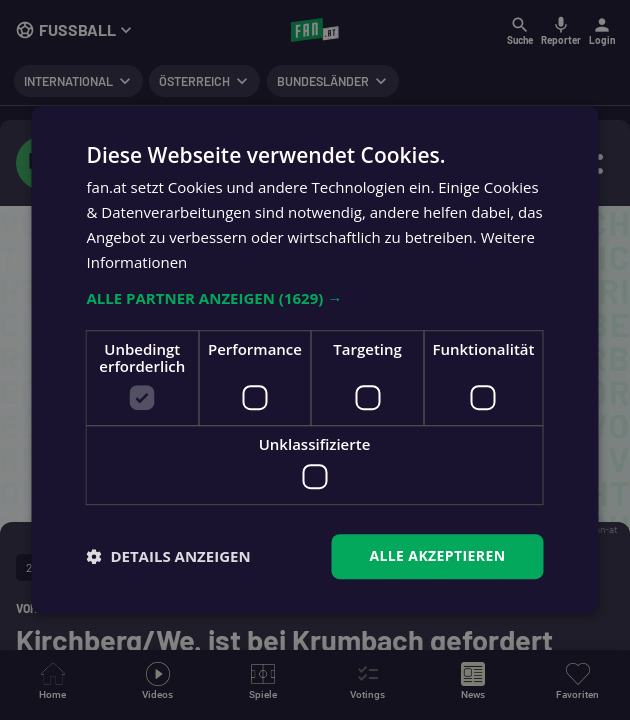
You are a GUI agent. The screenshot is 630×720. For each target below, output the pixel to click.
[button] (315, 299)
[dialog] (315, 360)
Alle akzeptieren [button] (437, 555)
